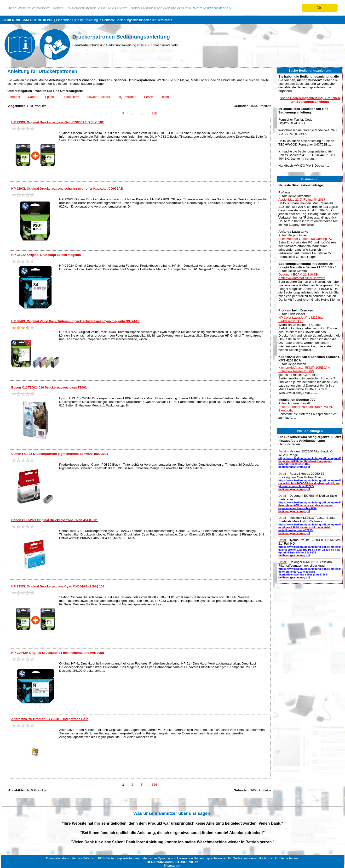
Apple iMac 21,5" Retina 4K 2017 (302, 200)
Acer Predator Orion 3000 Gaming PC (305, 239)
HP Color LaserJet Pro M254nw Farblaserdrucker (301, 319)
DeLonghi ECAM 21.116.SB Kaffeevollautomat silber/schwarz (302, 276)
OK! (320, 8)
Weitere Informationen (212, 8)
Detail (282, 451)
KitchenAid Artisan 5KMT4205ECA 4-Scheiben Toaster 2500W (305, 369)
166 (154, 113)
